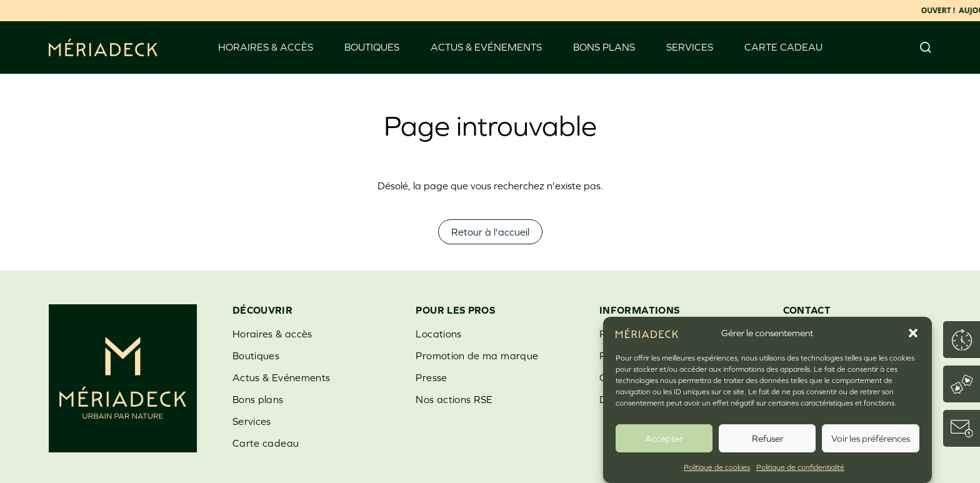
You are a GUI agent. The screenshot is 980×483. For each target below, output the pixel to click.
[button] (913, 333)
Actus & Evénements (486, 47)
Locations (438, 334)
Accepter (664, 438)
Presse (431, 377)
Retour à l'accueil (490, 232)
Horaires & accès (266, 47)
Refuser (767, 438)
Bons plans (604, 47)
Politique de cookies (717, 467)
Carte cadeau (783, 47)
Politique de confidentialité (800, 467)
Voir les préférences (871, 438)
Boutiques (372, 47)
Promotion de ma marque (477, 356)
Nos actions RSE (454, 399)
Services (690, 47)
